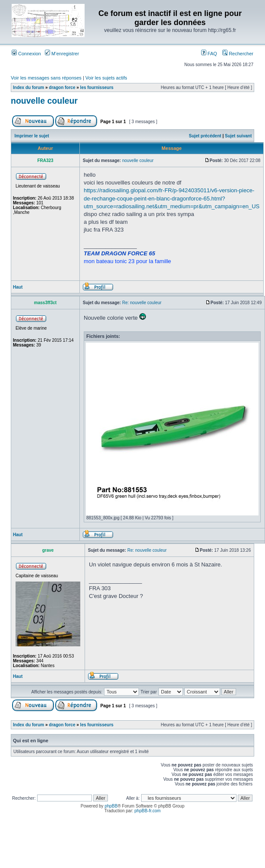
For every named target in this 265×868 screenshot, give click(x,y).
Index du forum (28, 87)
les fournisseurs (97, 87)
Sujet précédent (205, 136)
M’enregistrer (62, 54)
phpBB (111, 806)
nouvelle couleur (44, 101)
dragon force (62, 87)
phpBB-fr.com (148, 811)
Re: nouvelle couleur (142, 303)
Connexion (26, 54)
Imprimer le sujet (32, 136)
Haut (18, 287)
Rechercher (238, 54)
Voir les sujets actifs (106, 78)
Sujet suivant (238, 136)
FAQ (209, 54)
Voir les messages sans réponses (46, 78)
